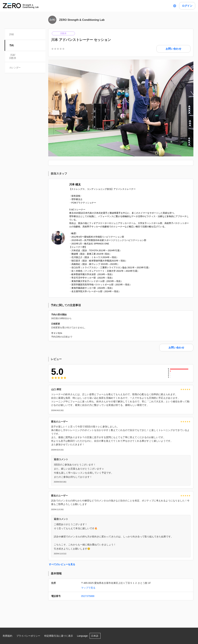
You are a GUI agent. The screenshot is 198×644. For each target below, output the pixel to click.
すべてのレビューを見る (62, 564)
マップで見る (88, 588)
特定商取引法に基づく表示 (59, 636)
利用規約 (7, 636)
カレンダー (15, 68)
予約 (12, 45)
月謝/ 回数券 (13, 56)
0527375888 (88, 596)
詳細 (12, 34)
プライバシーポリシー (28, 636)
